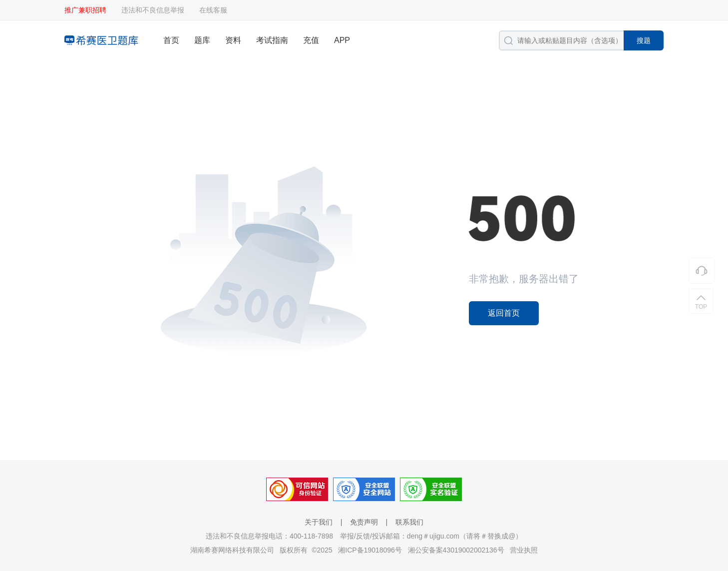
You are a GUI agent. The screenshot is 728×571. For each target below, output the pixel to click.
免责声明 (364, 522)
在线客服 (213, 10)
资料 (233, 40)
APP (342, 40)
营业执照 (524, 550)
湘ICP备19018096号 (370, 550)
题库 (202, 40)
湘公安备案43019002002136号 (456, 550)
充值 (311, 40)
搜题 (644, 40)
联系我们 (409, 522)
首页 (171, 40)
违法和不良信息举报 (153, 10)
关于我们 (319, 522)
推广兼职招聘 (85, 10)
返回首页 (504, 313)
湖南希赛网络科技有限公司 (232, 550)
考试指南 (272, 40)
